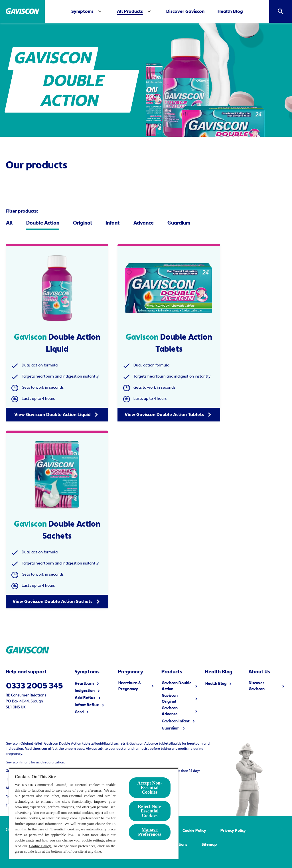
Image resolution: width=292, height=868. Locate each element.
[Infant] (113, 223)
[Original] (82, 223)
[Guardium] (179, 223)
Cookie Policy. (40, 846)
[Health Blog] (230, 11)
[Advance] (144, 223)
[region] (94, 813)
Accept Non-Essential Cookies (150, 787)
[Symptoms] (82, 11)
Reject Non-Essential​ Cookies (150, 811)
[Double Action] (43, 225)
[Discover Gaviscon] (185, 11)
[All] (9, 223)
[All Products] (130, 11)
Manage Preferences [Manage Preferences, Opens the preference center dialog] (150, 832)
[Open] (281, 11)
